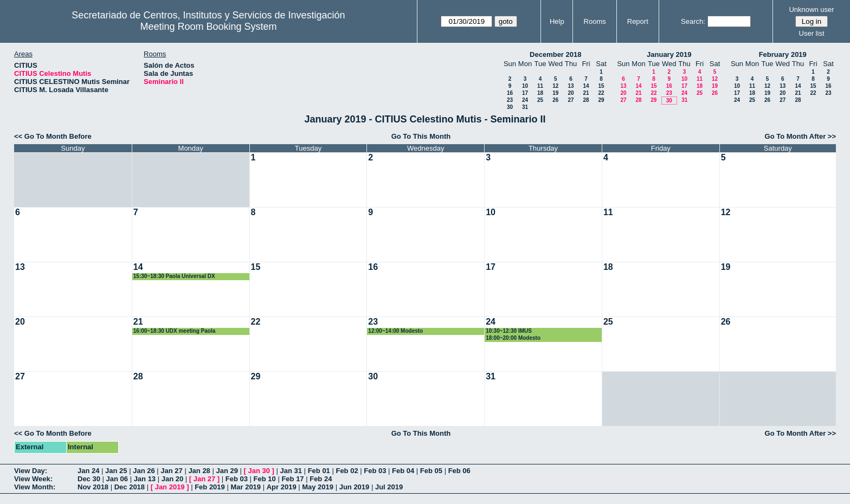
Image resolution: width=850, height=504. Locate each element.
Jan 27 (171, 471)
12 (555, 86)
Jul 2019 (389, 487)
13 (571, 86)
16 (510, 93)
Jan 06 (117, 479)
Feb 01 (319, 471)
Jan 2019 (170, 487)
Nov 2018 (93, 487)
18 (540, 93)
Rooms (595, 21)
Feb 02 (347, 471)
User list (812, 33)
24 (525, 100)
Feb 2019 (210, 487)
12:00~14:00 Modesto (395, 331)
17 (525, 93)
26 (555, 100)
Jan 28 (199, 471)
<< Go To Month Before (53, 136)
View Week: (33, 479)
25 (540, 100)
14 (586, 86)
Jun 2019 (355, 487)
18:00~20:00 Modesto (513, 338)
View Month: (35, 487)
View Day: (31, 471)
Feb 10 (265, 479)
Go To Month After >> (800, 136)
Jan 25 (116, 471)
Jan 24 (88, 471)
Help (557, 21)
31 (525, 107)
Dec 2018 (130, 487)
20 (571, 93)
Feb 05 (431, 471)
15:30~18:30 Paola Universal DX (174, 276)
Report (638, 21)
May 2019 (318, 487)
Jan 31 (291, 471)
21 (586, 93)
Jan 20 (172, 479)
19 (555, 93)
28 (586, 100)
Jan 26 (144, 471)
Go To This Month (421, 136)
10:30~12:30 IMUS (509, 331)
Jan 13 (145, 479)
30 (510, 107)
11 (540, 86)
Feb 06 (459, 471)
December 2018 (555, 54)
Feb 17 (292, 479)
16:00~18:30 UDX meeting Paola (174, 331)
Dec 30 (89, 479)
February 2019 (783, 54)
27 (571, 100)
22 (601, 93)
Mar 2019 (246, 487)
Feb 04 (403, 471)
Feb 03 (375, 471)
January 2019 (669, 54)
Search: (693, 21)
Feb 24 (321, 479)
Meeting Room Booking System (208, 27)
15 (601, 86)
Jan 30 (259, 471)
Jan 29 (227, 471)
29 (601, 100)
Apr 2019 (282, 487)
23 (510, 100)
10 (525, 86)
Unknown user (811, 9)
